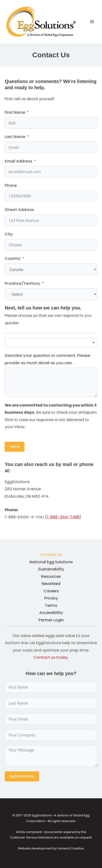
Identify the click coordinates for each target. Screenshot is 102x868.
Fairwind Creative (71, 848)
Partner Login (51, 620)
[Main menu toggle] (92, 22)
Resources (51, 576)
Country (13, 258)
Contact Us (51, 555)
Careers (51, 591)
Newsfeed (51, 584)
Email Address (18, 161)
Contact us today (51, 657)
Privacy (51, 598)
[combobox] (51, 343)
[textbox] (51, 343)
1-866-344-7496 (63, 517)
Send (15, 447)
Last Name (15, 137)
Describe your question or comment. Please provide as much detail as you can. (48, 359)
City (9, 234)
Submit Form (22, 776)
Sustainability (51, 569)
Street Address (19, 210)
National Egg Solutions (51, 562)
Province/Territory (22, 283)
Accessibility (51, 613)
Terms (51, 606)
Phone (11, 185)
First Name (15, 112)
